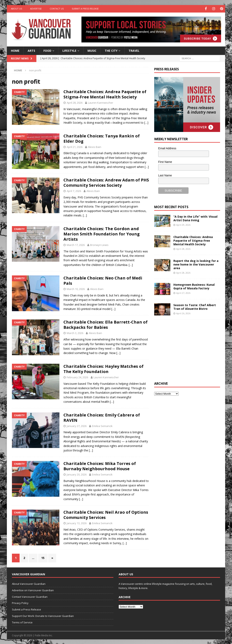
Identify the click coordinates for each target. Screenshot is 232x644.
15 (43, 558)
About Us (16, 9)
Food (47, 50)
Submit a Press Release (85, 9)
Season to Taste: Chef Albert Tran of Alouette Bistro (195, 306)
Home (15, 50)
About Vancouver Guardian (29, 583)
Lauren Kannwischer (101, 102)
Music (92, 50)
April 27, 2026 (183, 293)
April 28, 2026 (75, 102)
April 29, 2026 (183, 224)
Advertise (36, 9)
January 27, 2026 (77, 426)
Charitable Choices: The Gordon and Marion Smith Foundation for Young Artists (102, 233)
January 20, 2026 (77, 474)
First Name (165, 162)
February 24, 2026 (77, 377)
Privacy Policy (20, 603)
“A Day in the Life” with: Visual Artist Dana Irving (195, 218)
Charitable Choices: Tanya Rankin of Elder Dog (102, 138)
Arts (31, 50)
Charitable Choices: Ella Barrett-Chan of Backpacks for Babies (105, 324)
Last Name (165, 175)
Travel (134, 50)
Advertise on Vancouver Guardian (33, 590)
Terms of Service (22, 622)
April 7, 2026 (74, 191)
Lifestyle (69, 50)
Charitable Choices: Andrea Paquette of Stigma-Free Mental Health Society (105, 94)
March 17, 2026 (76, 245)
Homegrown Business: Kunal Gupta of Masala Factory (194, 286)
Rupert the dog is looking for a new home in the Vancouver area (196, 264)
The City (111, 50)
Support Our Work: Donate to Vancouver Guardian (43, 616)
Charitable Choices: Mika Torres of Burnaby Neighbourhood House (100, 466)
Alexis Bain (95, 147)
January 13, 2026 (77, 523)
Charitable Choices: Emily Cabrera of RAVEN (102, 417)
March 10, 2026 (76, 289)
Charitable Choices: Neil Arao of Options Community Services (106, 515)
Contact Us (57, 9)
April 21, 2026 (75, 147)
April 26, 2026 (183, 313)
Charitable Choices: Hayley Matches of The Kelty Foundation (103, 368)
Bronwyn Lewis (99, 245)
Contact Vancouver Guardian (30, 596)
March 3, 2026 (75, 333)
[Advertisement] (185, 350)
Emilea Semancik (102, 426)
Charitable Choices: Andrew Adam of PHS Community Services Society (106, 182)
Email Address (167, 148)
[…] (146, 122)
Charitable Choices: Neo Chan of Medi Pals (103, 280)
